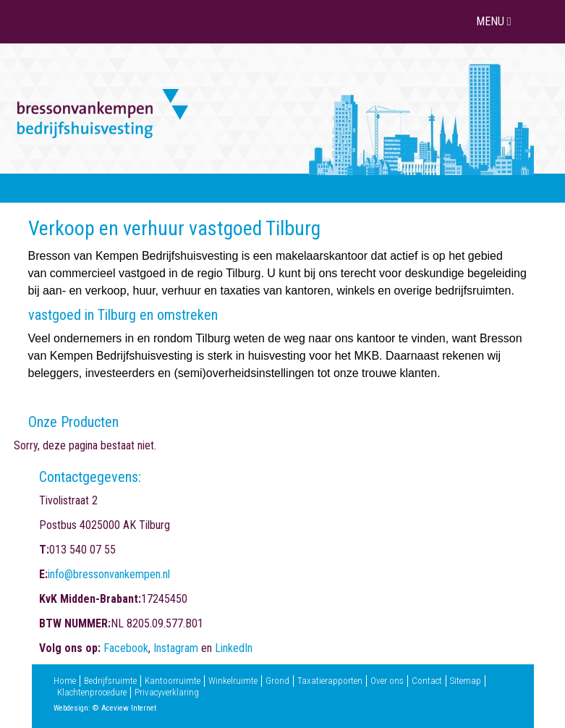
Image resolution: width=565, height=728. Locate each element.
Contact (427, 681)
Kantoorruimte (173, 681)
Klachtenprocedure (92, 693)
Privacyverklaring (167, 693)
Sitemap (466, 681)
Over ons (387, 681)
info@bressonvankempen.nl (109, 574)
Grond (277, 681)
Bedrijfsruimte (110, 681)
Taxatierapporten (330, 681)
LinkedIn (234, 648)
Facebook (126, 648)
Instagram (176, 648)
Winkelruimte (233, 681)
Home (65, 681)
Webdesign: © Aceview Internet (105, 708)
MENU (496, 21)
